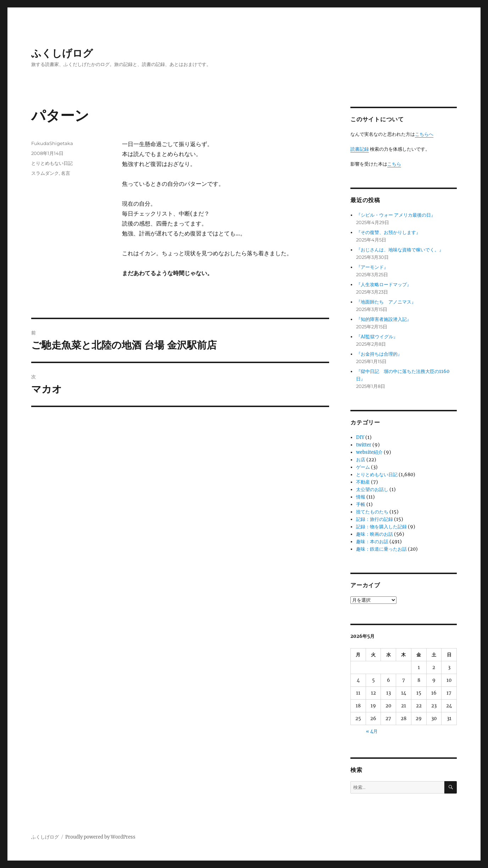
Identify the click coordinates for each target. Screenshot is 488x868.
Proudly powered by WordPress (100, 837)
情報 (361, 497)
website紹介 (369, 452)
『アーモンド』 (372, 267)
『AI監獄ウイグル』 (377, 337)
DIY (360, 437)
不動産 (363, 482)
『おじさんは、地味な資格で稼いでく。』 (400, 250)
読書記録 (360, 149)
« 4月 (372, 731)
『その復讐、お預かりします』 (388, 232)
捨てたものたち (372, 512)
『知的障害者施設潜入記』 (384, 319)
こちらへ (424, 134)
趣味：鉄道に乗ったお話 (381, 549)
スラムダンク (45, 173)
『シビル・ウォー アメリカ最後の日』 (396, 215)
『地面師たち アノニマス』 (386, 302)
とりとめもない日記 (52, 163)
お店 (361, 460)
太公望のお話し (372, 489)
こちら (394, 164)
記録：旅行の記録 (375, 519)
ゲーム (363, 467)
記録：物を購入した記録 (381, 527)
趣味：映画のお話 (375, 534)
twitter (364, 445)
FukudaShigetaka (52, 143)
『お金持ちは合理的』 (379, 354)
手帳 (361, 504)
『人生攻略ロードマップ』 (384, 285)
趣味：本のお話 (372, 542)
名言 (66, 173)
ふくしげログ (62, 53)
